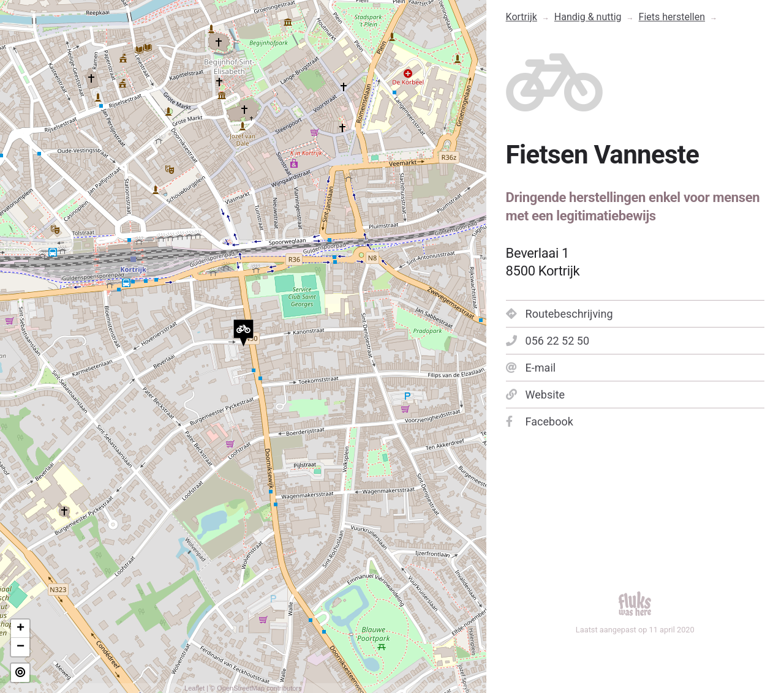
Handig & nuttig (588, 17)
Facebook (540, 421)
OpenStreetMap (241, 688)
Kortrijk (522, 17)
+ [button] (21, 629)
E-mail (531, 368)
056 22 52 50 (548, 341)
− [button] (21, 647)
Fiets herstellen (672, 17)
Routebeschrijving (560, 314)
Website (535, 395)
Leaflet (194, 688)
